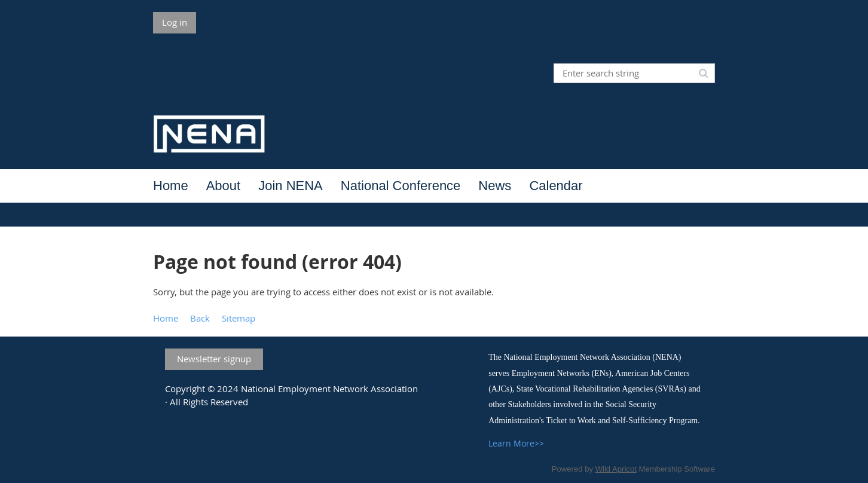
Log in (175, 22)
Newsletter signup (214, 359)
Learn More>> (516, 443)
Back (200, 318)
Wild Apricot (616, 469)
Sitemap (239, 318)
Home (166, 318)
